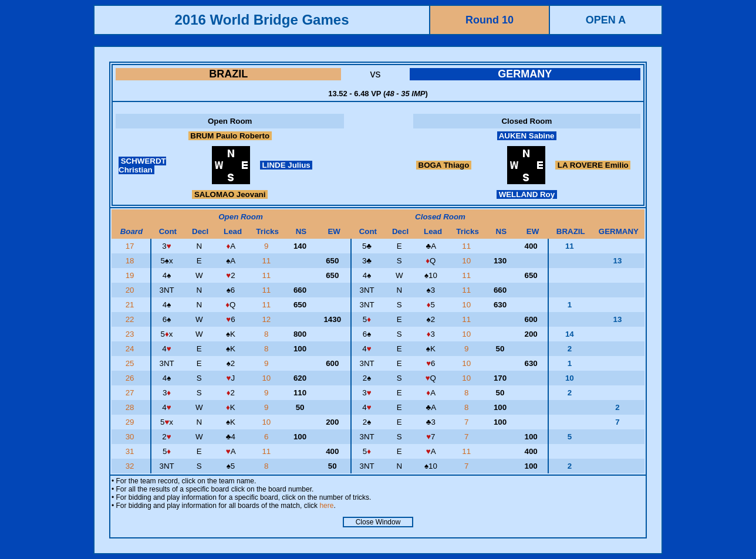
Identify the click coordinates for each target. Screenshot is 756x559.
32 (131, 466)
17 (131, 246)
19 (131, 275)
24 (131, 349)
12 (267, 319)
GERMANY (525, 74)
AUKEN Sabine (527, 136)
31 (131, 451)
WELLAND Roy (527, 194)
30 (131, 437)
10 (468, 261)
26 (131, 378)
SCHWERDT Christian (142, 165)
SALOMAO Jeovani (230, 194)
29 (131, 422)
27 (131, 393)
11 (468, 246)
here (326, 506)
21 (131, 305)
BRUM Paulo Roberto (230, 136)
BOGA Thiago (444, 165)
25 (131, 363)
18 (131, 261)
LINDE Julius (286, 165)
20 (131, 290)
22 (131, 319)
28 (131, 407)
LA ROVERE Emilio (593, 165)
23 (131, 334)
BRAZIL (228, 74)
